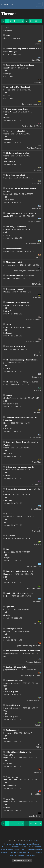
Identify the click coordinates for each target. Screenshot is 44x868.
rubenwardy (33, 840)
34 (31, 21)
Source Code (30, 855)
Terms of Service (33, 844)
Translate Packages (16, 855)
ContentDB (7, 4)
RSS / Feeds (36, 847)
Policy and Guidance (10, 847)
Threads (13, 852)
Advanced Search (35, 850)
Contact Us (20, 844)
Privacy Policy (7, 850)
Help (6, 844)
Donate (23, 847)
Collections (22, 852)
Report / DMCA (20, 850)
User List (5, 852)
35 (36, 21)
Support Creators (35, 852)
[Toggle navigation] (39, 4)
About (12, 844)
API (29, 847)
